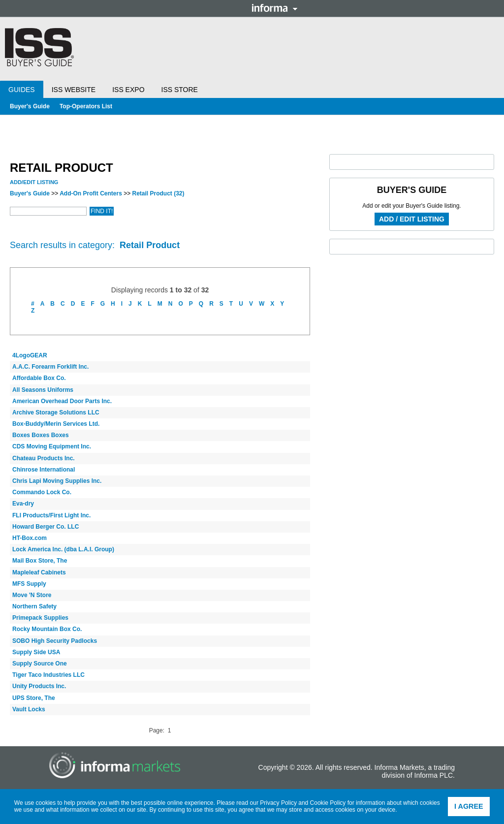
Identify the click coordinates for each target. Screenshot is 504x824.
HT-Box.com (30, 538)
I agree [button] (469, 806)
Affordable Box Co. (39, 378)
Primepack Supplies (40, 618)
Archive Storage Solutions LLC (56, 412)
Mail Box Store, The (40, 561)
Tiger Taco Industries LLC (48, 675)
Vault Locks (29, 709)
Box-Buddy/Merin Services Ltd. (56, 424)
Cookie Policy (328, 803)
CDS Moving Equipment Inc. (52, 446)
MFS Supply (29, 584)
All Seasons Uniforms (43, 390)
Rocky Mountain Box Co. (47, 629)
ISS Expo (128, 90)
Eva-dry (23, 504)
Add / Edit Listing (412, 219)
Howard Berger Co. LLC (46, 527)
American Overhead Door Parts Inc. (62, 401)
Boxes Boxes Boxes (41, 435)
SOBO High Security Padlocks (55, 641)
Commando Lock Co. (42, 492)
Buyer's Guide (30, 106)
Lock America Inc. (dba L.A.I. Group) (63, 549)
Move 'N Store (32, 595)
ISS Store (180, 90)
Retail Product (158, 193)
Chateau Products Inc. (44, 458)
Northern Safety (34, 606)
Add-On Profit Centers (91, 193)
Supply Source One (40, 664)
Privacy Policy (278, 803)
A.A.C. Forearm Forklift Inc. (50, 367)
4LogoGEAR (30, 355)
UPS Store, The (34, 698)
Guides (22, 90)
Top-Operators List (86, 106)
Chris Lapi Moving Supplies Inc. (57, 481)
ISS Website (74, 90)
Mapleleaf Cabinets (39, 572)
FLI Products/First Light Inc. (51, 515)
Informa (275, 8)
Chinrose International (44, 470)
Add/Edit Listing (34, 182)
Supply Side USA (36, 652)
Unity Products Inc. (39, 686)
